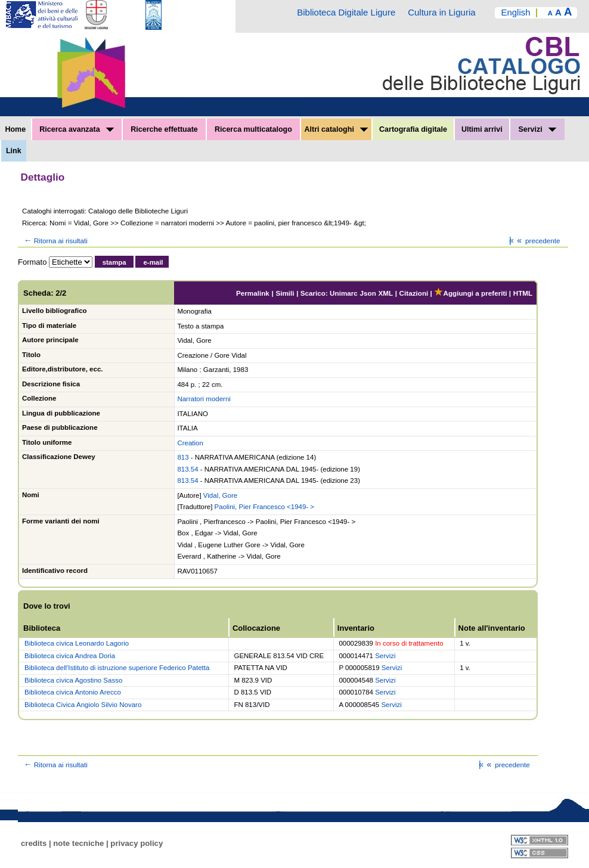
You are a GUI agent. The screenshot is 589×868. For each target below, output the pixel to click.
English (515, 12)
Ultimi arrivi (482, 129)
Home (15, 129)
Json (368, 293)
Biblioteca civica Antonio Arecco (73, 692)
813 (183, 457)
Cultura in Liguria (441, 12)
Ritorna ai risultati (55, 241)
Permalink (253, 293)
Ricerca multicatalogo (253, 129)
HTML (523, 293)
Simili (285, 293)
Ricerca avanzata (77, 129)
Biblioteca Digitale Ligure (346, 12)
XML (385, 293)
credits (34, 843)
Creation (190, 443)
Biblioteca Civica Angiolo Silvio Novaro (83, 705)
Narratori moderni (204, 399)
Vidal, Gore (220, 495)
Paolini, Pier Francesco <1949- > (264, 507)
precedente (537, 241)
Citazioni (414, 293)
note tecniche (78, 843)
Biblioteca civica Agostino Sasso (73, 680)
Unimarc (344, 293)
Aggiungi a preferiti (470, 293)
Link (14, 151)
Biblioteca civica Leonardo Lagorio (77, 643)
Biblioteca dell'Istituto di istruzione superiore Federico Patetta (117, 668)
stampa (114, 262)
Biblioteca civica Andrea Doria (70, 656)
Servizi (537, 129)
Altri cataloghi (337, 129)
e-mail (153, 262)
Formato (32, 262)
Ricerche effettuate (164, 129)
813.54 (187, 469)
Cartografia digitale (413, 129)
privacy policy (137, 843)
